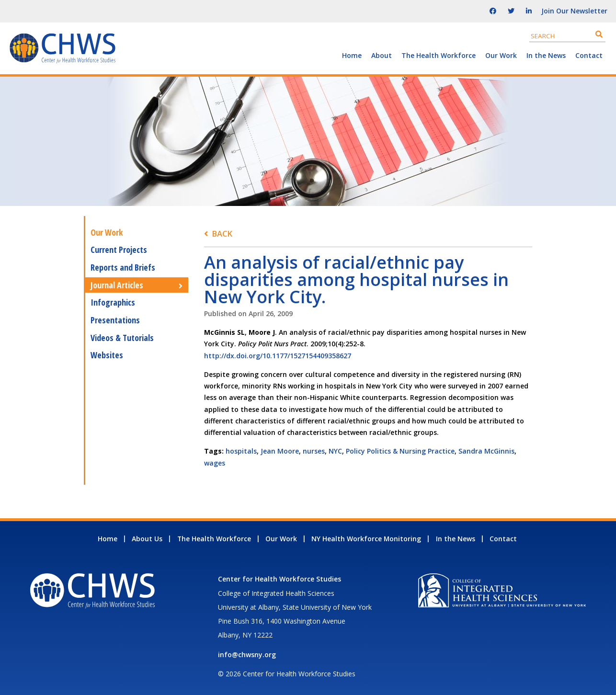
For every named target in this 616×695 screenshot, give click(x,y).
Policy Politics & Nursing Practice (400, 451)
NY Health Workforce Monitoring (366, 539)
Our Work (501, 55)
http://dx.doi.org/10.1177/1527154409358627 (278, 356)
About (382, 55)
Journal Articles (117, 285)
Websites (107, 355)
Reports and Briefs (123, 267)
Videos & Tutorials (122, 338)
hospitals (241, 451)
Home (352, 55)
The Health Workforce (439, 55)
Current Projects (119, 250)
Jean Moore (280, 451)
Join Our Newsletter (574, 11)
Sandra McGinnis (486, 451)
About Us (147, 539)
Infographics (113, 302)
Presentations (115, 320)
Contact (589, 55)
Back (222, 234)
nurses (314, 451)
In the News (546, 55)
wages (215, 463)
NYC (335, 451)
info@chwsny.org (247, 655)
